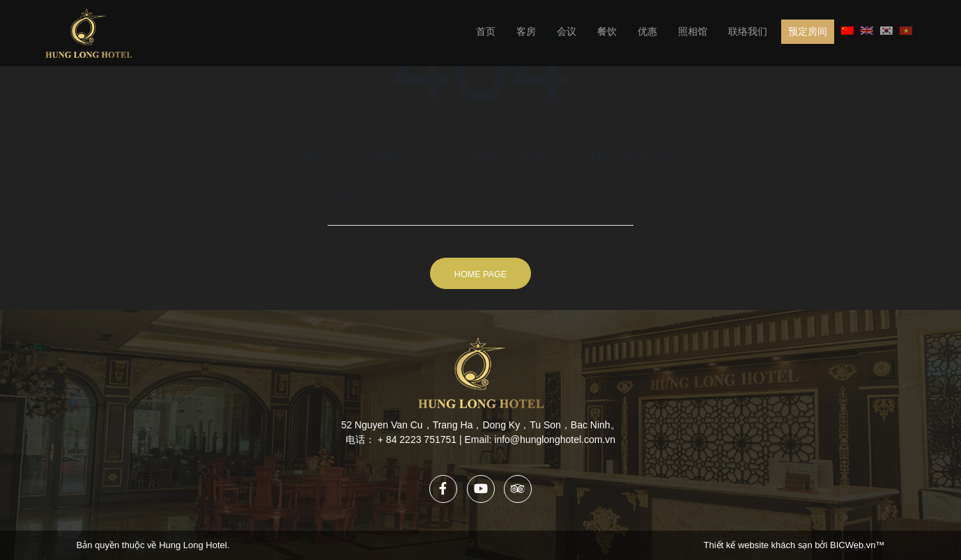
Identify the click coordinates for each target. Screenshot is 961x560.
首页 (486, 31)
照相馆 (693, 31)
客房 (526, 31)
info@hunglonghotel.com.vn (555, 440)
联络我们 (748, 31)
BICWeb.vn (853, 545)
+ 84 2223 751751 (417, 440)
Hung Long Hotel (193, 545)
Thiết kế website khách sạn (760, 545)
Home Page (480, 274)
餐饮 (607, 31)
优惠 (647, 31)
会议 (567, 31)
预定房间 (808, 31)
